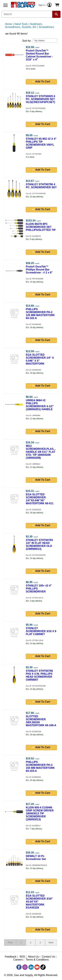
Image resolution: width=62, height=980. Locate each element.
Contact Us (48, 957)
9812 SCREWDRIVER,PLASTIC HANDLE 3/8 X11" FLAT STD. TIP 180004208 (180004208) (42, 452)
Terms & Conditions (37, 960)
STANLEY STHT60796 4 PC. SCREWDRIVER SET (41, 186)
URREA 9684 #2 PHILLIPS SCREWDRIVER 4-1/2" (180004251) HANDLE (40, 405)
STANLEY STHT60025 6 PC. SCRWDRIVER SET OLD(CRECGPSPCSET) (40, 99)
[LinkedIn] (31, 967)
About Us (33, 957)
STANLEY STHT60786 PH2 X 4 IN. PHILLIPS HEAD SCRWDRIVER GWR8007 (39, 675)
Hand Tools (21, 24)
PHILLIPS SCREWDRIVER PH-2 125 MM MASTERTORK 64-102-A (40, 314)
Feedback (11, 957)
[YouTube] (37, 967)
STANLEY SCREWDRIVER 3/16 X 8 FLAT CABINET (41, 631)
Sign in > (45, 5)
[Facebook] (19, 967)
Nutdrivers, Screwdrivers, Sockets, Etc (24, 26)
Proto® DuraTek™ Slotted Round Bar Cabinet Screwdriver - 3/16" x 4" (39, 55)
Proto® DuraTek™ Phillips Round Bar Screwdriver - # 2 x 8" (39, 270)
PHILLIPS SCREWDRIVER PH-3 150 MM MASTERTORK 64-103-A (40, 766)
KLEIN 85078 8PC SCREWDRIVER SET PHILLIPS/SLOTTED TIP (41, 227)
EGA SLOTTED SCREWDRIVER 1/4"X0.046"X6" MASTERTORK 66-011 (40, 499)
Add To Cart (41, 81)
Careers (18, 960)
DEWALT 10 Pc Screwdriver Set (36, 858)
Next (51, 943)
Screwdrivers (46, 27)
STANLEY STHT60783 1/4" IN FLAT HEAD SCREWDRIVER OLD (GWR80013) (39, 544)
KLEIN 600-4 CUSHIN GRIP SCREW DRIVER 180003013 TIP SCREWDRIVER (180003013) (40, 813)
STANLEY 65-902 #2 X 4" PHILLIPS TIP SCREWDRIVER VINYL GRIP (41, 143)
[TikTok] (43, 967)
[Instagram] (25, 967)
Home (9, 24)
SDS (22, 957)
